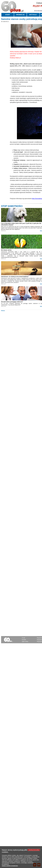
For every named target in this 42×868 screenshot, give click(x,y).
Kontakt (24, 640)
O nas (23, 638)
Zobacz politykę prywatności (10, 867)
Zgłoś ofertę (25, 641)
